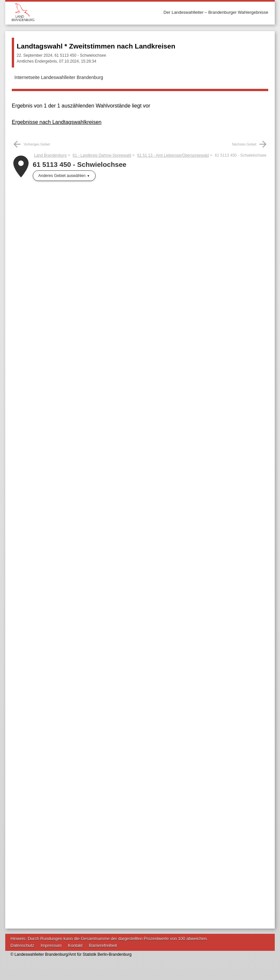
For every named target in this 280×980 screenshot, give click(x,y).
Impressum (51, 945)
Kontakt (75, 945)
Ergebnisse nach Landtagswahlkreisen (57, 122)
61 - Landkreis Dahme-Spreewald (102, 155)
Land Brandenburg (50, 155)
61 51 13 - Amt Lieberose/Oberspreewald (173, 155)
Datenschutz (22, 945)
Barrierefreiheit (103, 945)
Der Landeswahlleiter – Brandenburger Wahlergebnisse (216, 12)
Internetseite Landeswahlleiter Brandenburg (59, 77)
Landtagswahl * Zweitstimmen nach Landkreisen (96, 46)
